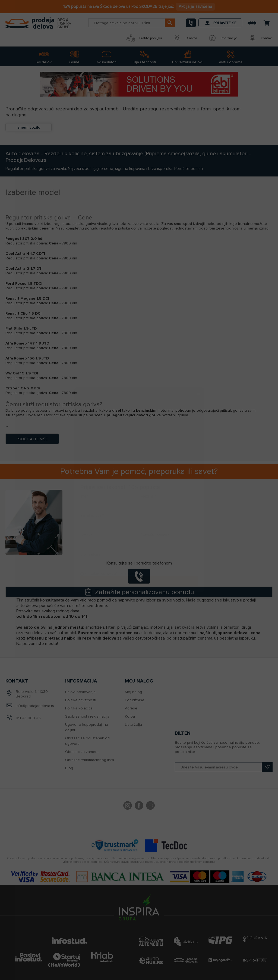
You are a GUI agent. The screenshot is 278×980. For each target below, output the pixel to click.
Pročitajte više (32, 439)
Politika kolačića (79, 708)
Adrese (131, 708)
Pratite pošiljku (144, 38)
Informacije (223, 38)
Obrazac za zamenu (82, 752)
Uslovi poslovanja (80, 692)
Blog (69, 768)
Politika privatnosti (81, 700)
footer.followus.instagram (128, 806)
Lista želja (133, 725)
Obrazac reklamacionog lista (90, 760)
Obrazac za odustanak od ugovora (87, 741)
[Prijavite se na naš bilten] (224, 767)
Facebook (139, 806)
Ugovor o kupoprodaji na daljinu (87, 727)
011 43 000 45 (28, 718)
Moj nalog (133, 692)
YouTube (150, 806)
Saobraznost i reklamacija (87, 716)
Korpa (130, 716)
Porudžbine (135, 700)
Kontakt (260, 38)
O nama (185, 38)
